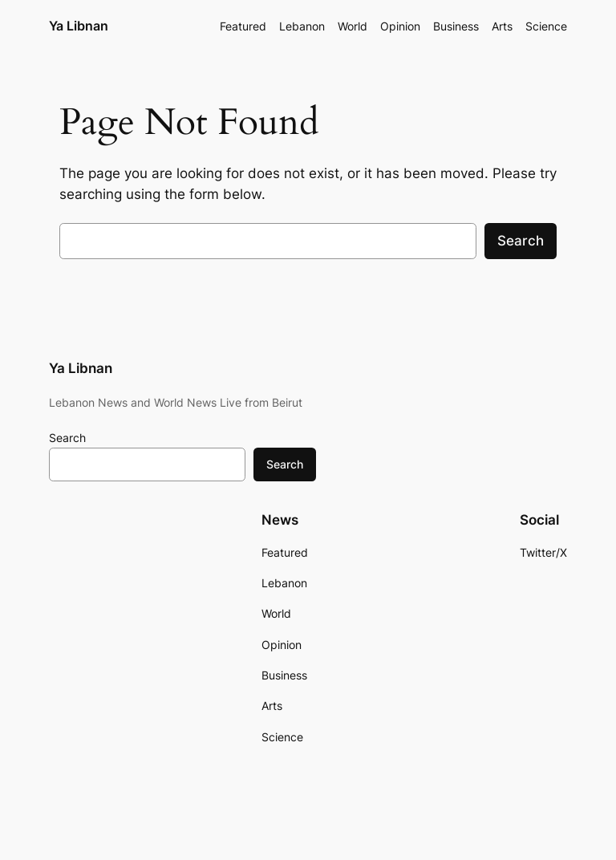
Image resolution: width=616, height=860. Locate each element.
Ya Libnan (79, 26)
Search (521, 241)
